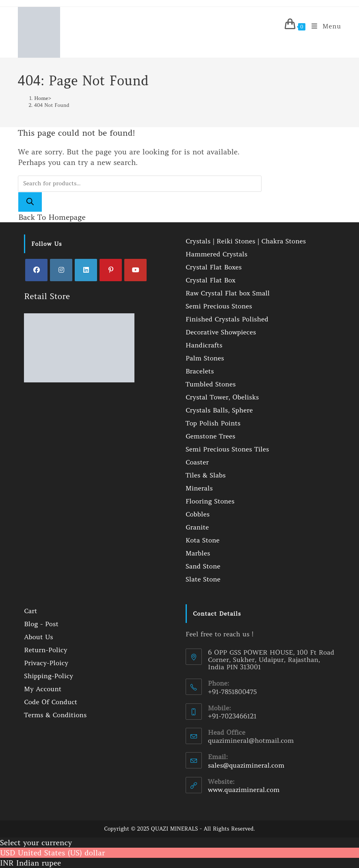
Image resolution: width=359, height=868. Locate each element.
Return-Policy (45, 650)
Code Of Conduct (51, 702)
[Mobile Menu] (323, 26)
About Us (39, 637)
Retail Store (47, 296)
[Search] (30, 202)
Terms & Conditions (55, 715)
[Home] (41, 98)
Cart (30, 611)
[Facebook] (36, 270)
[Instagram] (61, 270)
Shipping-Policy (49, 676)
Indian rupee (39, 863)
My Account (43, 689)
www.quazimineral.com (244, 790)
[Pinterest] (111, 270)
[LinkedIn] (86, 270)
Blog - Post (41, 624)
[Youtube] (135, 270)
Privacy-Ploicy (46, 663)
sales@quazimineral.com (246, 765)
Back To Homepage (52, 217)
